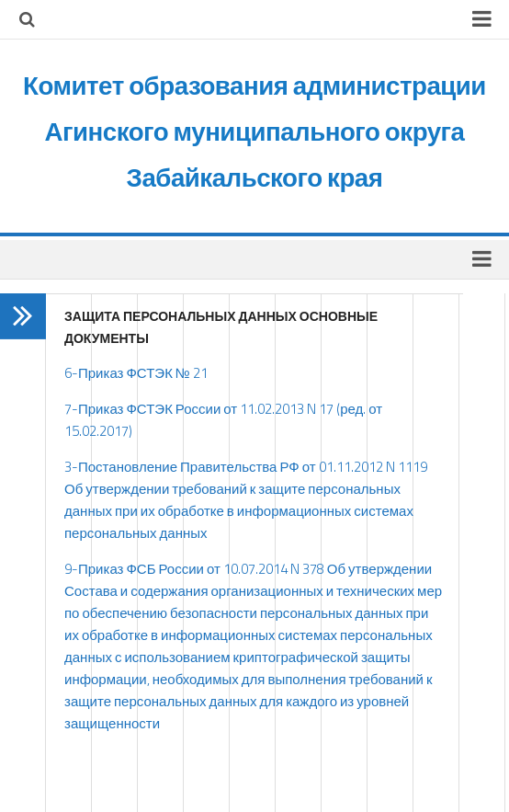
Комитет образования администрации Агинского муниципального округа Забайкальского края (255, 131)
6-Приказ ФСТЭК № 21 (136, 373)
